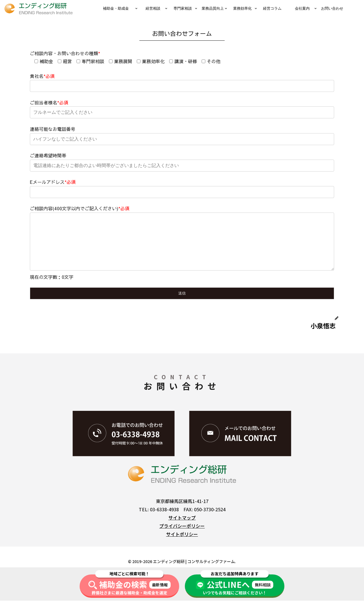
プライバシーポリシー (182, 537)
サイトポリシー (182, 545)
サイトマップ (182, 529)
